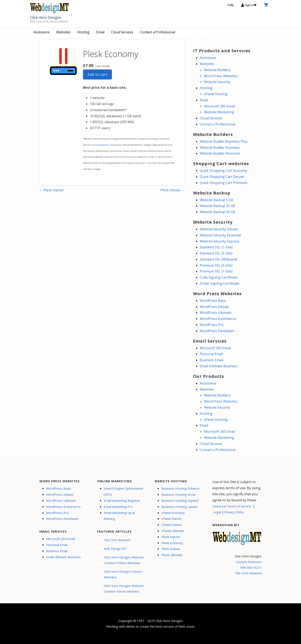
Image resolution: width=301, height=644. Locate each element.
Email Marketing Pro (118, 507)
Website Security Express (219, 241)
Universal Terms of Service (232, 506)
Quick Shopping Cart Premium (224, 183)
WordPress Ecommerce (218, 319)
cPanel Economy (173, 513)
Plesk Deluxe (171, 549)
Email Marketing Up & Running (119, 516)
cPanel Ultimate (173, 531)
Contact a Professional (157, 32)
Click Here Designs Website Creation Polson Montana (124, 560)
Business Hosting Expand (180, 501)
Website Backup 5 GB (217, 200)
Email (100, 32)
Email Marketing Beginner (122, 501)
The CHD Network (117, 540)
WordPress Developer (217, 331)
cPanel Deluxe (172, 525)
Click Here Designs (45, 17)
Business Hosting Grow (178, 494)
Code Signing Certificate (219, 277)
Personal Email (211, 354)
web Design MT (115, 549)
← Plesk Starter (52, 190)
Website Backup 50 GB (217, 212)
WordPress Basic (213, 301)
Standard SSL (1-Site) (216, 247)
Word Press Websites (221, 76)
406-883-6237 (251, 567)
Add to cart (97, 74)
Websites (63, 32)
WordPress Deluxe (214, 307)
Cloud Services (122, 32)
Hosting (83, 32)
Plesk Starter (171, 537)
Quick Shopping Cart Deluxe (222, 177)
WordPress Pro (212, 325)
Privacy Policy (234, 512)
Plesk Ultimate (172, 555)
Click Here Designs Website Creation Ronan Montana (124, 589)
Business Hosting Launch (179, 507)
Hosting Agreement (101, 145)
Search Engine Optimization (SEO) (123, 491)
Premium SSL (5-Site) (216, 265)
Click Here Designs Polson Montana (123, 574)
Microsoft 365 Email (219, 106)
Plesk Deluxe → (173, 190)
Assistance (41, 32)
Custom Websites (249, 562)
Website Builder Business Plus (224, 141)
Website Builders (217, 70)
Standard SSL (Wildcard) (218, 259)
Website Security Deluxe (219, 229)
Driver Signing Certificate (219, 283)
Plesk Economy (172, 543)
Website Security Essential (220, 235)
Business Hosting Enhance (180, 488)
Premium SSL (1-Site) (216, 271)
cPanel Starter (172, 519)
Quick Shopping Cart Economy (224, 171)
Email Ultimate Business (219, 366)
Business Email (211, 360)
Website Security (217, 82)
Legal (217, 512)
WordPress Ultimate (216, 313)
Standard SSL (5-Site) (216, 253)
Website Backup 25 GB (217, 206)
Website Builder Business (220, 147)
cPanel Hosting (216, 94)
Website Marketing (219, 112)
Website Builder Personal (220, 153)
